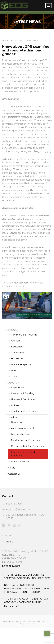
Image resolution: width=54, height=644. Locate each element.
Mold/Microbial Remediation (27, 440)
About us (13, 383)
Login (7, 536)
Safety (12, 468)
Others (15, 377)
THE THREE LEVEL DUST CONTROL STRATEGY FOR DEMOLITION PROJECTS (27, 577)
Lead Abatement (20, 434)
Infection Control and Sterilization (23, 454)
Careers (8, 542)
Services (13, 417)
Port (14, 371)
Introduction (18, 387)
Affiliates (16, 405)
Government (18, 353)
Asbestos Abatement (23, 428)
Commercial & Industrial (24, 335)
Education (17, 347)
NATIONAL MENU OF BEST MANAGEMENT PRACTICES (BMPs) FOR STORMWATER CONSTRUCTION (27, 589)
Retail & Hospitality (21, 365)
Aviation (15, 341)
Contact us (14, 474)
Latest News (32, 40)
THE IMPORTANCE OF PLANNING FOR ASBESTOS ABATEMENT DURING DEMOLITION (26, 602)
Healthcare (17, 359)
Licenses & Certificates (23, 399)
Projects (13, 330)
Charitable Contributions (25, 411)
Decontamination (21, 462)
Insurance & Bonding (23, 393)
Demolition (17, 422)
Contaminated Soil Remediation (29, 446)
